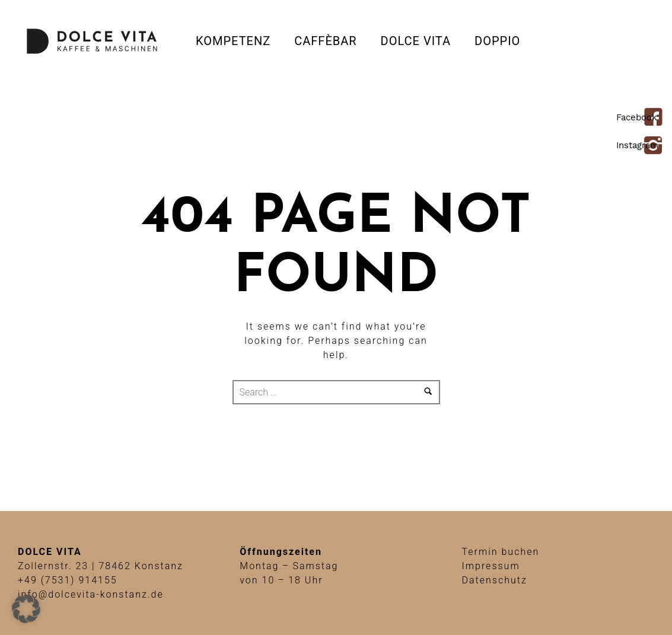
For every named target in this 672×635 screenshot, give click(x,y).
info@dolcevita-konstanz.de (91, 594)
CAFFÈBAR (325, 41)
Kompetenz (233, 41)
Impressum (491, 566)
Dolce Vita (416, 41)
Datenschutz (495, 580)
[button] (26, 609)
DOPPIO (497, 41)
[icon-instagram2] (656, 146)
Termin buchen (501, 552)
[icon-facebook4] (656, 118)
